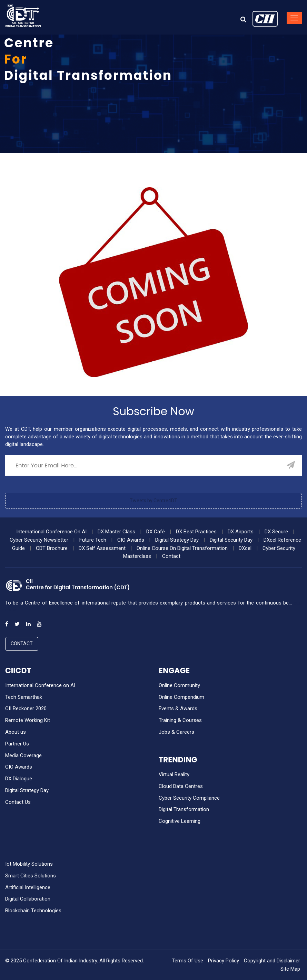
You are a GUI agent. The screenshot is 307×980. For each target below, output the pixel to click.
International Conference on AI (40, 685)
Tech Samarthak (24, 697)
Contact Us (18, 802)
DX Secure (276, 532)
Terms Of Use (187, 961)
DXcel (245, 548)
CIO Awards (131, 540)
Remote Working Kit (28, 720)
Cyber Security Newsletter (39, 540)
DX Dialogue (19, 779)
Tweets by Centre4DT (153, 501)
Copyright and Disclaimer (272, 961)
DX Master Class (116, 532)
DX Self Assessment (102, 548)
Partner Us (17, 744)
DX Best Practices (196, 532)
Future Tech (93, 540)
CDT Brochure (52, 548)
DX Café (156, 532)
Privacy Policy (224, 961)
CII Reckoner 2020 (26, 708)
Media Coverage (23, 755)
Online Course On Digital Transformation (182, 548)
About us (16, 732)
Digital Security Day (231, 540)
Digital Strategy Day (177, 540)
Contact (171, 556)
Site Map (290, 969)
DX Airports (241, 532)
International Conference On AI (51, 532)
